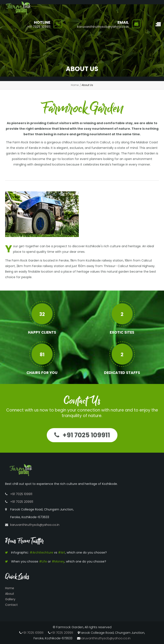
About (10, 594)
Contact (11, 605)
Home (75, 85)
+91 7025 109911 (39, 27)
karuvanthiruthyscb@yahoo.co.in (103, 27)
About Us (87, 85)
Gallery (10, 599)
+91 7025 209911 (22, 502)
